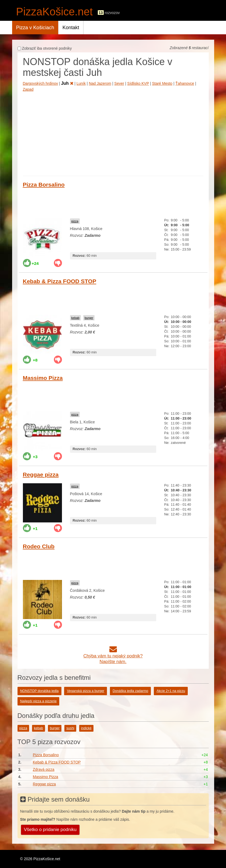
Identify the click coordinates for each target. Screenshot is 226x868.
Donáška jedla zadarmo (130, 691)
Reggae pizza (41, 474)
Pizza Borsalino (44, 185)
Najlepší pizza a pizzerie (39, 701)
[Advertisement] (113, 133)
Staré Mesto (162, 83)
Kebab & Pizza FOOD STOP (60, 281)
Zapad (28, 89)
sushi (70, 728)
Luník (81, 83)
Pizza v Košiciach (35, 28)
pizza (75, 221)
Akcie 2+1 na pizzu (171, 691)
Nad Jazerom (100, 83)
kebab (75, 318)
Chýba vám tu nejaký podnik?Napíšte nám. (113, 656)
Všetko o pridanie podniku (50, 830)
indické (86, 728)
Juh (67, 83)
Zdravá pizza (44, 769)
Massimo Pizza (43, 378)
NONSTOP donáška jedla (39, 691)
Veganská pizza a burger (86, 691)
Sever (119, 83)
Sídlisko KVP (138, 83)
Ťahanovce (185, 83)
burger (89, 318)
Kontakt (71, 28)
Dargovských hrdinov (41, 83)
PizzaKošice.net (55, 12)
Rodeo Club (39, 546)
